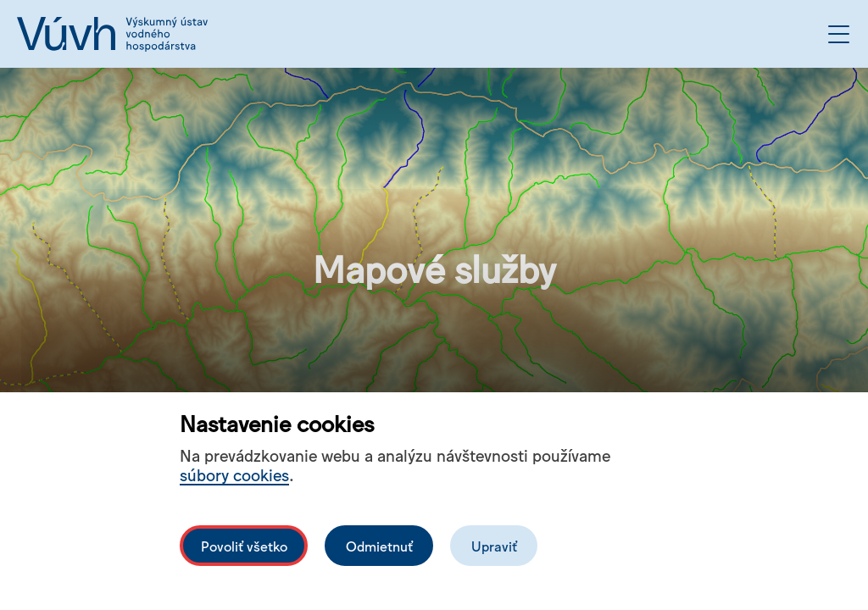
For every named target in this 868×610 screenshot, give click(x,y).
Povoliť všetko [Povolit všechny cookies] (244, 546)
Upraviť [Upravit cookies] (494, 546)
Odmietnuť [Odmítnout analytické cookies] (379, 546)
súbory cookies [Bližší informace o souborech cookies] (234, 474)
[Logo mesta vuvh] (112, 34)
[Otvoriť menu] (839, 34)
